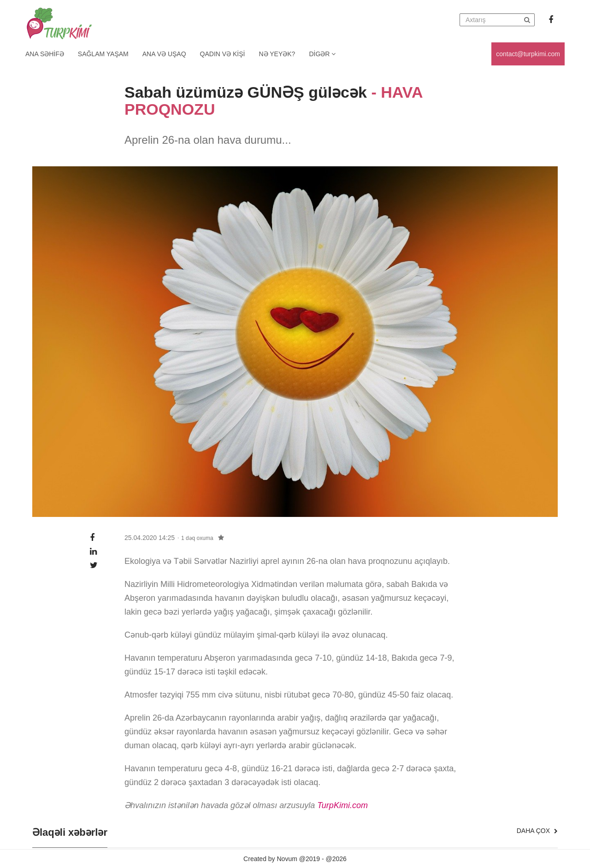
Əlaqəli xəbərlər (70, 833)
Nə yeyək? (277, 54)
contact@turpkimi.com (528, 54)
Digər (322, 54)
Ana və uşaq (164, 54)
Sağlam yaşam (103, 54)
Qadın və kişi (223, 54)
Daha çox (537, 831)
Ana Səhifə (45, 54)
